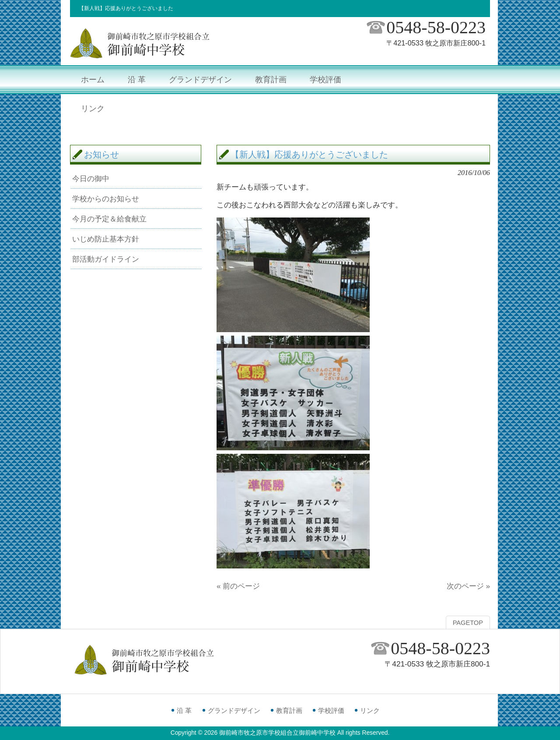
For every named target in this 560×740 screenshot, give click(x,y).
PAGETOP (468, 623)
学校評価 (331, 710)
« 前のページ (238, 586)
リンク (370, 710)
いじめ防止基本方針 (106, 239)
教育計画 (289, 710)
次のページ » (468, 586)
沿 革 (184, 710)
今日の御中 (91, 179)
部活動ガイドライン (106, 259)
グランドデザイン (234, 710)
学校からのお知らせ (106, 199)
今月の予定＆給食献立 (109, 219)
